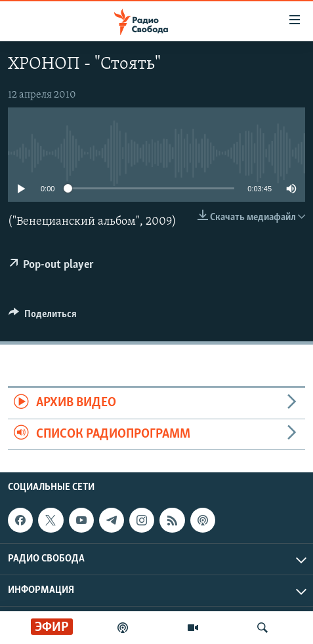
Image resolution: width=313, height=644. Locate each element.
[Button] (43, 317)
